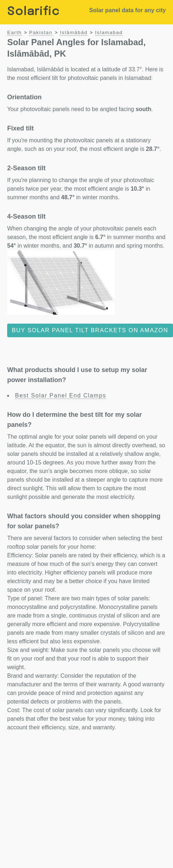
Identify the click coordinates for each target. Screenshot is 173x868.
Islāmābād (74, 32)
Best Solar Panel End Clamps (61, 395)
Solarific (33, 12)
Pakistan (41, 32)
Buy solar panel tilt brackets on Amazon (90, 330)
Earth (15, 32)
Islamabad (109, 32)
